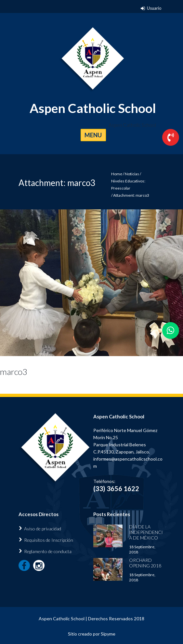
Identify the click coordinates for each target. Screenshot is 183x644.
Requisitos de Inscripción (49, 540)
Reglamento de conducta (48, 551)
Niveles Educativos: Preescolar (128, 185)
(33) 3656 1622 (116, 489)
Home (117, 174)
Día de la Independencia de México (146, 532)
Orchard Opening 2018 (145, 563)
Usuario (154, 8)
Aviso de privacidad (43, 529)
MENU (93, 135)
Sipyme (108, 634)
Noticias (132, 174)
